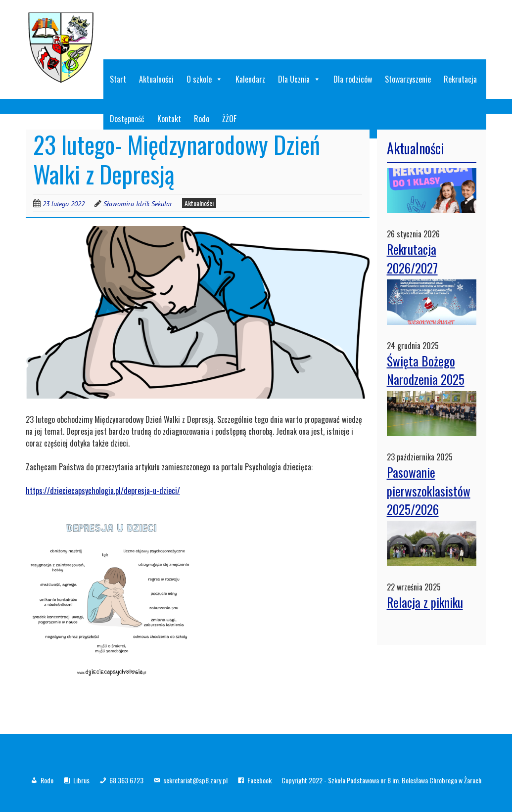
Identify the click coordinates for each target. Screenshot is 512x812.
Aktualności (156, 79)
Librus (81, 780)
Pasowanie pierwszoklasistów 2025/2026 (429, 491)
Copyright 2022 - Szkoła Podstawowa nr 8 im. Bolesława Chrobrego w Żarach (381, 780)
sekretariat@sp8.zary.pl (195, 780)
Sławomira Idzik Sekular (138, 204)
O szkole (205, 79)
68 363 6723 (126, 780)
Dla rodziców (353, 79)
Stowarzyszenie (408, 79)
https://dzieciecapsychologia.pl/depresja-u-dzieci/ (103, 491)
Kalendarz (250, 79)
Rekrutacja (460, 79)
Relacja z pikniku (425, 602)
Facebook (259, 780)
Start (118, 79)
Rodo (47, 780)
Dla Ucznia (299, 79)
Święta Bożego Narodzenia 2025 (426, 370)
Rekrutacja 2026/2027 (412, 258)
